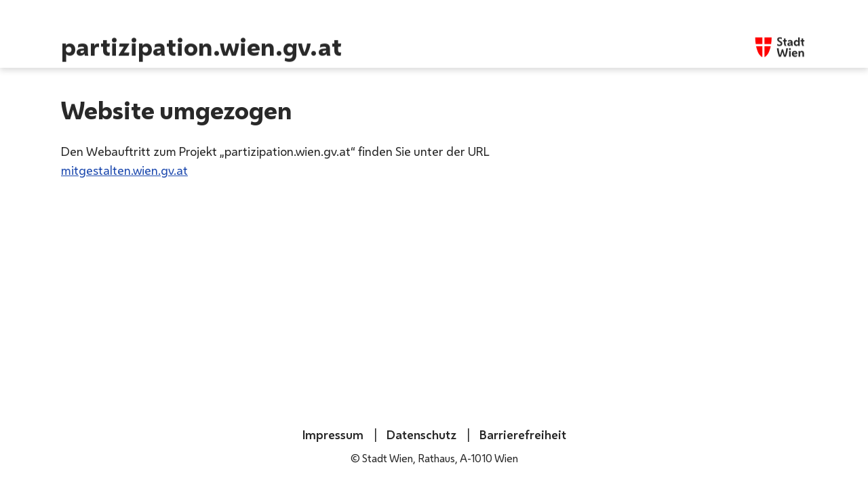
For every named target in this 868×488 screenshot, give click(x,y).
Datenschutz (420, 434)
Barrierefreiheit (521, 434)
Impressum (333, 434)
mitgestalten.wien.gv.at (124, 170)
